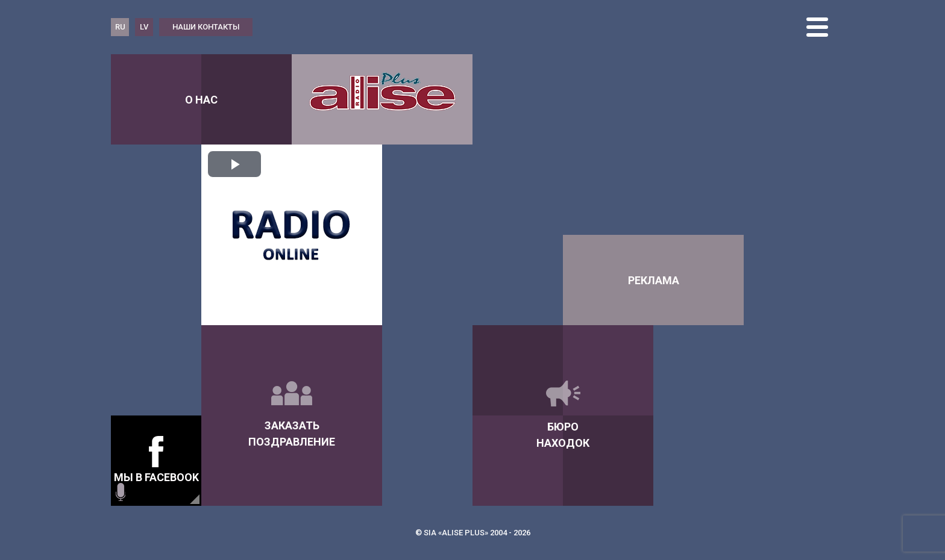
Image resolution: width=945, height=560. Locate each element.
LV (144, 27)
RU (120, 27)
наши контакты (206, 27)
